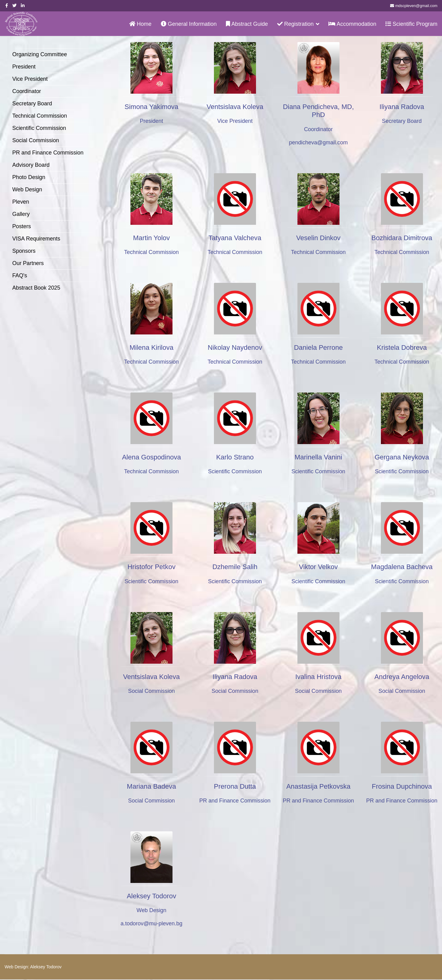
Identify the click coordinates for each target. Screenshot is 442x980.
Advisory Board (31, 165)
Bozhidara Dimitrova (402, 238)
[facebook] (7, 6)
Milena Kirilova (151, 347)
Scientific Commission (39, 128)
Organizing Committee (40, 54)
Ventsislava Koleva (235, 107)
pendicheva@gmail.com (318, 143)
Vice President (30, 79)
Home (140, 24)
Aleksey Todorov (151, 896)
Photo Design (29, 177)
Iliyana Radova (402, 107)
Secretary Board (32, 103)
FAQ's (20, 275)
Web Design (27, 189)
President (24, 67)
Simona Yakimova (151, 107)
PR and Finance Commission (48, 153)
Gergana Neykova (402, 457)
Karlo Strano (235, 457)
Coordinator (27, 91)
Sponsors (24, 251)
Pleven (21, 202)
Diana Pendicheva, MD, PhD (318, 111)
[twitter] (14, 6)
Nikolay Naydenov (235, 347)
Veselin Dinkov (318, 238)
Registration (295, 24)
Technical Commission (40, 116)
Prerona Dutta (235, 787)
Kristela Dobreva (402, 347)
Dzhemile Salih (235, 567)
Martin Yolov (152, 238)
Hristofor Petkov (151, 567)
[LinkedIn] (23, 6)
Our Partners (28, 263)
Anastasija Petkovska (318, 787)
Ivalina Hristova (318, 677)
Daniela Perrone (318, 347)
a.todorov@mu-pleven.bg (151, 924)
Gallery (21, 214)
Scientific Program (411, 24)
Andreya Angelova (402, 677)
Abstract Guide (247, 24)
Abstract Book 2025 (36, 288)
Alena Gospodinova (151, 457)
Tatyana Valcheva (235, 238)
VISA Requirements (36, 239)
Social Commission (36, 140)
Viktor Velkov (318, 567)
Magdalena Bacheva (402, 567)
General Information (189, 24)
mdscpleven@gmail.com (416, 6)
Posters (22, 226)
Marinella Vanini (318, 457)
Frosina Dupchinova (402, 787)
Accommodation (352, 24)
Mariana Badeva (151, 787)
